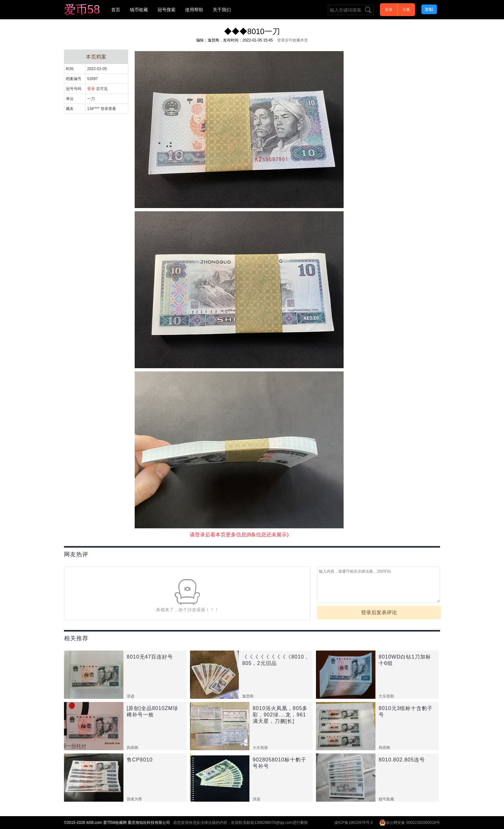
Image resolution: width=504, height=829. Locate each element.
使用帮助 (194, 10)
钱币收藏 (139, 10)
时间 (70, 69)
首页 (116, 10)
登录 (389, 10)
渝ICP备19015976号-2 (354, 823)
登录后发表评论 (379, 612)
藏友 (70, 109)
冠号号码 (74, 89)
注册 (406, 10)
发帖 (429, 9)
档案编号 (74, 79)
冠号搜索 (166, 10)
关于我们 (222, 10)
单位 (70, 99)
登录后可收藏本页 (292, 40)
